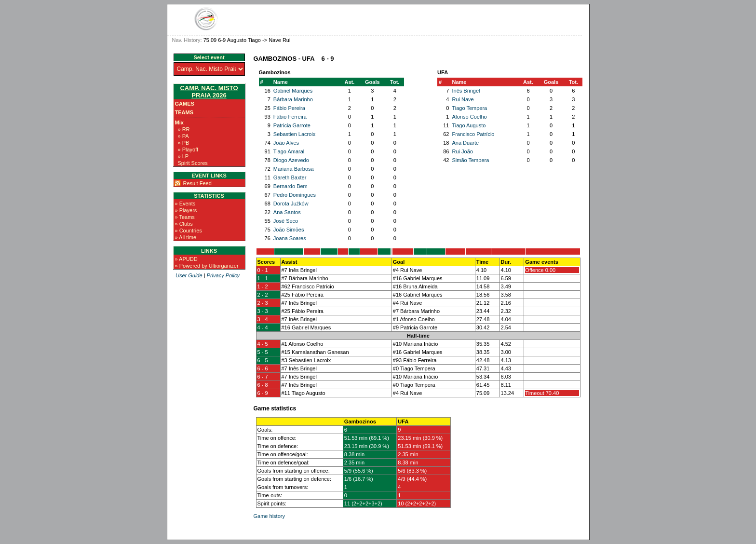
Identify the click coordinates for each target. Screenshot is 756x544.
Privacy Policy (223, 275)
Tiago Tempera (469, 108)
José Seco (286, 221)
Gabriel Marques (293, 91)
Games (185, 104)
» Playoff (188, 150)
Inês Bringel (466, 91)
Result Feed (197, 183)
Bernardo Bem (290, 186)
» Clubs (184, 224)
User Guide (189, 275)
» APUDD (186, 259)
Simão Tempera (470, 160)
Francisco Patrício (473, 134)
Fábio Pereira (289, 108)
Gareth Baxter (290, 177)
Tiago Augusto (469, 125)
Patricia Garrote (292, 125)
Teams (184, 112)
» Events (185, 204)
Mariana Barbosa (294, 169)
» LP (183, 156)
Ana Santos (287, 212)
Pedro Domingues (295, 195)
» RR (184, 129)
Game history (269, 516)
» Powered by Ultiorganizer (207, 266)
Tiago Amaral (289, 151)
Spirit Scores (193, 163)
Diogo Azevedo (291, 160)
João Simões (289, 230)
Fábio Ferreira (290, 117)
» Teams (185, 217)
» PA (183, 136)
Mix (179, 122)
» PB (184, 143)
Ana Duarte (465, 143)
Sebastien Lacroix (294, 134)
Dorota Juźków (291, 204)
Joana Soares (290, 238)
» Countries (189, 231)
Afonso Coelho (469, 117)
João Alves (286, 143)
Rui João (462, 151)
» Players (186, 210)
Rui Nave (463, 99)
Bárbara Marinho (293, 99)
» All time (186, 237)
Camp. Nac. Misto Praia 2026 (209, 92)
